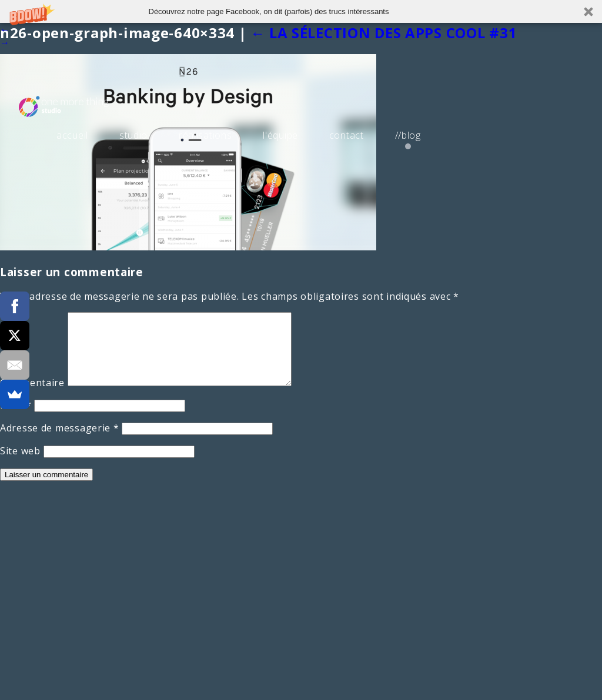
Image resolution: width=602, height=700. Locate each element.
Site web (20, 465)
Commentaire (32, 397)
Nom (16, 419)
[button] (301, 11)
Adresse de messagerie (60, 442)
